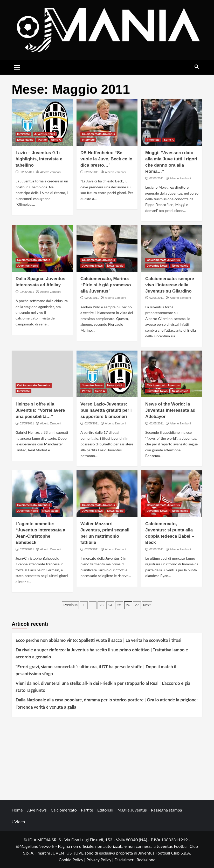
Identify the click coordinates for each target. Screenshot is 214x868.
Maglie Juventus (132, 810)
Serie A (56, 140)
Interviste (23, 134)
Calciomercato (64, 810)
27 (137, 605)
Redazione (146, 860)
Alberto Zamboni (51, 172)
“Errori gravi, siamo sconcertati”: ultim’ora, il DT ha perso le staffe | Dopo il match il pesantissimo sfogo (96, 670)
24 (111, 605)
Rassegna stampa (167, 810)
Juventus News (45, 134)
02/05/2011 (92, 172)
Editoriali (105, 810)
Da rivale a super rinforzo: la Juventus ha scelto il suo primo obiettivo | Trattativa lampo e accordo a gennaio (102, 653)
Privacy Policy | (100, 860)
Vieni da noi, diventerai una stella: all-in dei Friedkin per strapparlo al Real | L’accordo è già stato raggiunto (103, 687)
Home (17, 810)
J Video (18, 821)
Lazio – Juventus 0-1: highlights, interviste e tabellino (39, 159)
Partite (42, 140)
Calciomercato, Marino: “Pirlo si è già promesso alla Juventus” (106, 285)
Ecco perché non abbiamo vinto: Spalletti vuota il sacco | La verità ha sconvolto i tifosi (98, 640)
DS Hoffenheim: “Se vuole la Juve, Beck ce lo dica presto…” (106, 159)
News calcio (25, 140)
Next (147, 605)
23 (101, 605)
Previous (70, 605)
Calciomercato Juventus (98, 134)
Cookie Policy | (73, 860)
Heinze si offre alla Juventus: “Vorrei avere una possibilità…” (40, 410)
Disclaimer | (125, 860)
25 (119, 605)
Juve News (37, 810)
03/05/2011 (27, 172)
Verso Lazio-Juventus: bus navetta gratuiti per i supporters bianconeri (106, 410)
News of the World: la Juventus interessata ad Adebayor (170, 410)
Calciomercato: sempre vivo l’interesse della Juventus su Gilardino (170, 285)
